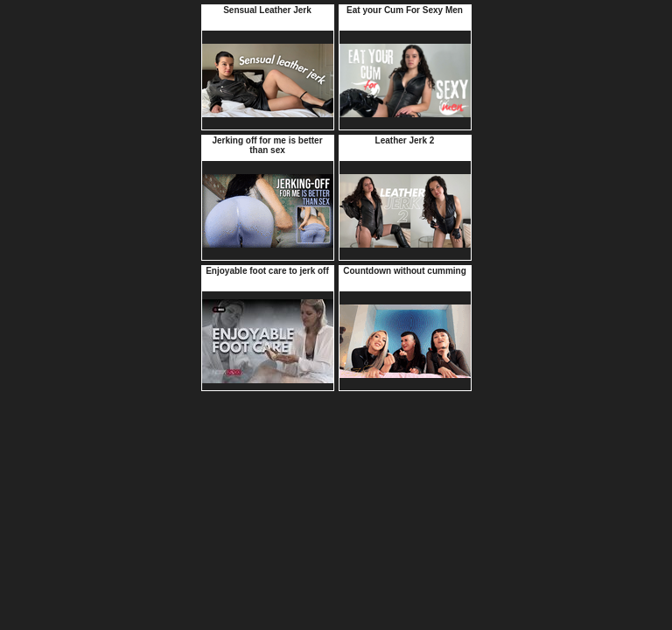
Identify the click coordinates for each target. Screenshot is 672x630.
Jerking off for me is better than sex (267, 145)
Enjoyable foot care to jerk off (267, 271)
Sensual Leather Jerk (267, 10)
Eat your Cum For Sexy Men (405, 10)
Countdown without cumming (405, 271)
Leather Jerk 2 (405, 140)
